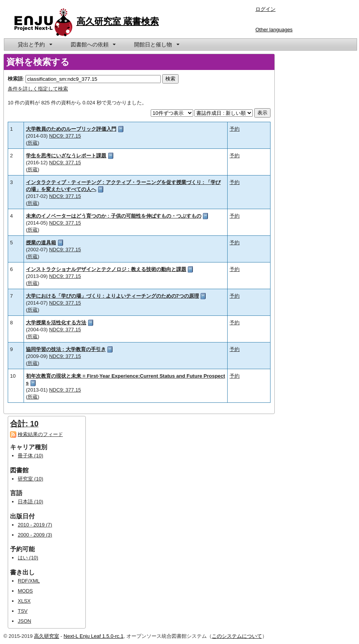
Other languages (274, 30)
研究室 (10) (31, 479)
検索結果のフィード (40, 434)
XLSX (24, 601)
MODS (25, 591)
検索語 (15, 79)
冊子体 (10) (31, 456)
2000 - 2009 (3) (35, 535)
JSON (25, 621)
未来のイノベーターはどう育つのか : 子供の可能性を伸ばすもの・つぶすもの (114, 216)
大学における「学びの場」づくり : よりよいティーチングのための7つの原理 (112, 296)
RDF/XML (29, 581)
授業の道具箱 (41, 243)
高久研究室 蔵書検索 (118, 21)
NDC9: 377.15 (65, 136)
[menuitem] (34, 44)
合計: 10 (24, 424)
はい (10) (28, 558)
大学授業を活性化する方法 (56, 323)
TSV (23, 611)
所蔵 (32, 143)
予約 (235, 129)
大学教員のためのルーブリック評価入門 (71, 129)
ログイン (265, 9)
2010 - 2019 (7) (35, 525)
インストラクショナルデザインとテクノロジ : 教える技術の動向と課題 (106, 269)
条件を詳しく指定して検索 (38, 89)
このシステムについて (237, 636)
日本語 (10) (31, 502)
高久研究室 (47, 636)
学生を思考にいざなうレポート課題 (66, 156)
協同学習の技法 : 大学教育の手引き (66, 349)
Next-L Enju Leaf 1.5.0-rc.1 (94, 636)
